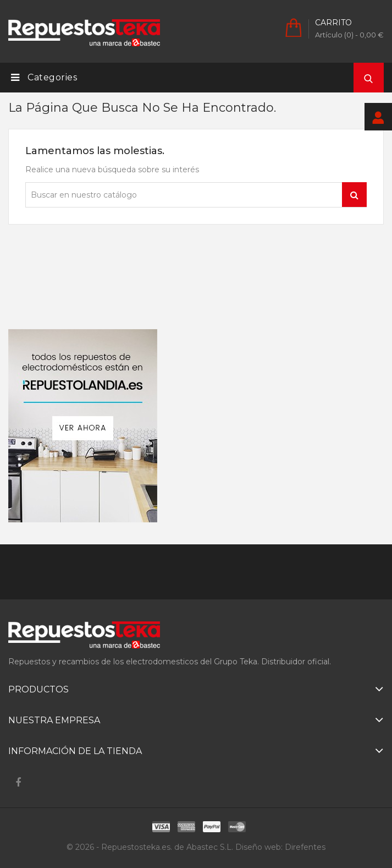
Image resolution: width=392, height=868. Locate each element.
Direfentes (305, 847)
